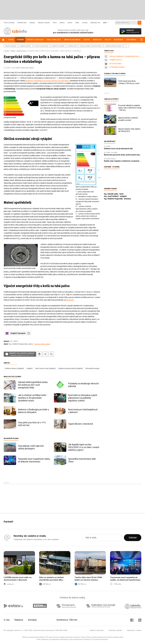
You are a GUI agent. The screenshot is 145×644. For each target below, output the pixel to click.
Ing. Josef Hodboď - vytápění (115, 196)
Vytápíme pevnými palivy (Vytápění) (71, 368)
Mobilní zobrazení (97, 630)
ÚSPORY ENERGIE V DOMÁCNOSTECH (124, 56)
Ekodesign (70, 300)
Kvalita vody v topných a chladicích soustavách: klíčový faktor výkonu (123, 161)
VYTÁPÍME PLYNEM (117, 67)
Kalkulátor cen (95, 23)
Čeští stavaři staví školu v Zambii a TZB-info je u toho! (129, 82)
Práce (55, 23)
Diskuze (32, 23)
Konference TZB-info (67, 620)
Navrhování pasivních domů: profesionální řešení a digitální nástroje (123, 155)
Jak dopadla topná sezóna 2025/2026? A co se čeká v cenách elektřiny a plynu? (84, 447)
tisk (39, 354)
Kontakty (32, 620)
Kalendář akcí (22, 23)
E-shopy (85, 23)
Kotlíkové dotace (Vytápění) (14, 368)
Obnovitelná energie (92, 368)
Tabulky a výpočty (44, 23)
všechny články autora (42, 344)
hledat (51, 354)
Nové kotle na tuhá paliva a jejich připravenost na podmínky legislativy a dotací (83, 398)
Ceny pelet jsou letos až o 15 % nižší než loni (32, 424)
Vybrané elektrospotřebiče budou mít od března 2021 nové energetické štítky (33, 385)
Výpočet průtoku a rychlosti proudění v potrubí (128, 119)
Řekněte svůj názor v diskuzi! (22, 354)
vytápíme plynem (25, 46)
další (126, 46)
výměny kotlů (72, 46)
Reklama (19, 620)
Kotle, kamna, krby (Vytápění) (45, 368)
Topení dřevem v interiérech (81, 424)
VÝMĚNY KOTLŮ (116, 60)
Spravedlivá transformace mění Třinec (82, 460)
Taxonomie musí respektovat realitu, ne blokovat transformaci (34, 460)
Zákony (62, 23)
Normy (70, 23)
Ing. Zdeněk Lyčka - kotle (114, 194)
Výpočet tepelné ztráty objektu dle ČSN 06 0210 (129, 130)
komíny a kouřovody (41, 46)
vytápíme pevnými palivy (113, 46)
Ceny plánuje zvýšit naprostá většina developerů (31, 447)
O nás (7, 620)
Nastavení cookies (134, 630)
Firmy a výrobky (9, 23)
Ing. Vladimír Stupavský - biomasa (117, 199)
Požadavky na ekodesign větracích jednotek (83, 385)
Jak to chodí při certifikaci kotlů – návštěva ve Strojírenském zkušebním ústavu (33, 398)
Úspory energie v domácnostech (91, 46)
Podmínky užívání (115, 630)
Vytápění (13, 51)
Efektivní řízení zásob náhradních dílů (118, 149)
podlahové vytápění (58, 46)
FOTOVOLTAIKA (115, 64)
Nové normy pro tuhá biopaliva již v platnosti (83, 411)
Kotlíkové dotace (22, 51)
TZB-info (6, 51)
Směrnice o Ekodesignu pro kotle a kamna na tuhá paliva (47, 81)
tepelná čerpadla (11, 46)
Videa (77, 23)
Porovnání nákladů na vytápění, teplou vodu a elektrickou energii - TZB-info (130, 108)
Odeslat (133, 538)
